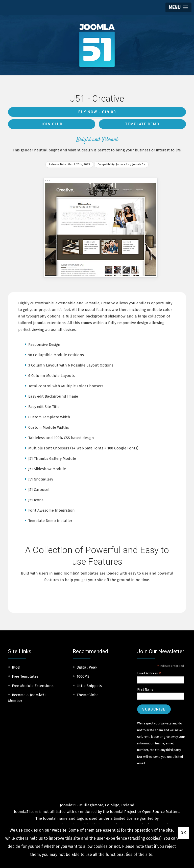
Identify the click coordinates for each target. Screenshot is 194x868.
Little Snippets (89, 686)
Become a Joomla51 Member (27, 698)
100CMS (83, 676)
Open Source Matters (161, 812)
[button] (178, 7)
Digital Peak (87, 667)
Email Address (149, 673)
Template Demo (142, 124)
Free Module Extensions (33, 686)
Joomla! (50, 818)
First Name (145, 689)
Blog (16, 667)
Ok (184, 833)
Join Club (52, 124)
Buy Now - (97, 112)
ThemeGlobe (88, 695)
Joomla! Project (123, 812)
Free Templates (25, 676)
